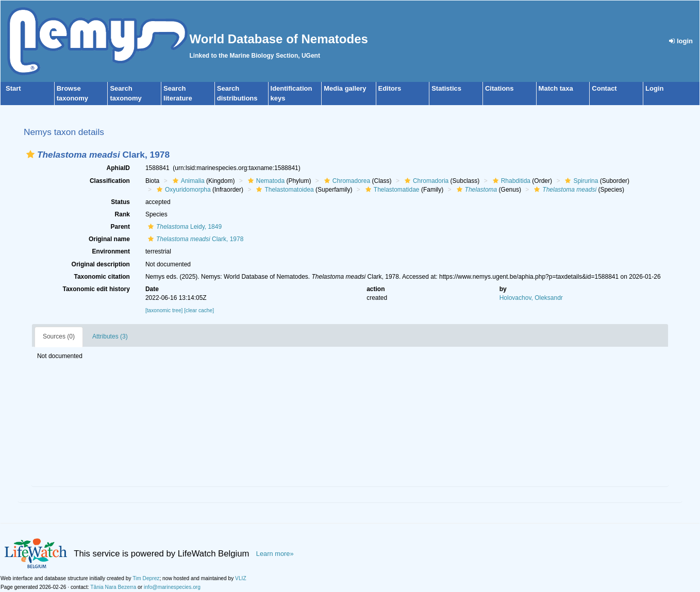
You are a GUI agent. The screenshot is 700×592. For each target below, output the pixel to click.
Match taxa (556, 88)
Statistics (446, 88)
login (681, 41)
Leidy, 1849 (184, 227)
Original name (109, 239)
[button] (30, 154)
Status (120, 202)
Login (654, 88)
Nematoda (265, 181)
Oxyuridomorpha (182, 190)
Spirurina (580, 181)
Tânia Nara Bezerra (113, 587)
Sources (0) (59, 336)
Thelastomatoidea (284, 190)
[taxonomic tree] (164, 310)
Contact (604, 88)
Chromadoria (425, 181)
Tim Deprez (146, 578)
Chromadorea (346, 181)
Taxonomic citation (102, 277)
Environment (111, 251)
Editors (390, 88)
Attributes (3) (110, 336)
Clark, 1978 (194, 239)
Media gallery (345, 88)
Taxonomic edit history (96, 289)
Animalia (187, 181)
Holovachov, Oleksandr (531, 298)
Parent (120, 227)
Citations (499, 88)
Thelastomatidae (391, 190)
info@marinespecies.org (172, 587)
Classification (110, 181)
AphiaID (118, 168)
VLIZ (241, 578)
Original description (101, 264)
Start (13, 88)
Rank (122, 214)
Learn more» (275, 554)
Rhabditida (510, 181)
